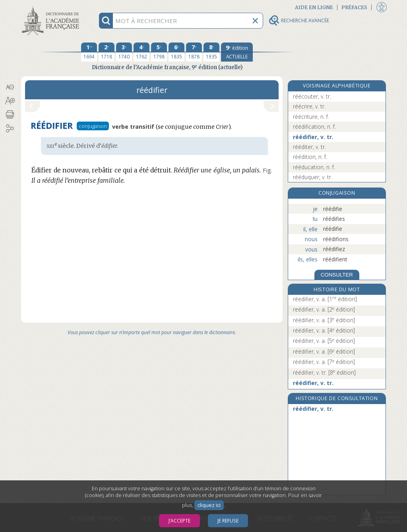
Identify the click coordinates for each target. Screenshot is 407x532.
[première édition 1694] (89, 52)
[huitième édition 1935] (211, 52)
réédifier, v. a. (324, 320)
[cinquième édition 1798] (159, 52)
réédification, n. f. (314, 127)
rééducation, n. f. (314, 167)
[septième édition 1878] (194, 52)
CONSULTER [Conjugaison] (337, 275)
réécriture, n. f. (311, 117)
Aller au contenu (52, 7)
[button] (10, 87)
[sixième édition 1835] (176, 52)
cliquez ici (209, 505)
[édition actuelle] (237, 52)
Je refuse (228, 521)
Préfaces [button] (354, 7)
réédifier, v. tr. (313, 137)
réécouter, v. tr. (312, 96)
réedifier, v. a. (325, 299)
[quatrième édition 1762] (141, 52)
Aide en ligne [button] (314, 7)
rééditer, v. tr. (309, 147)
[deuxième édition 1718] (107, 52)
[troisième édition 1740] (124, 52)
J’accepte (179, 521)
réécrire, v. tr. (309, 106)
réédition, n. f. (310, 157)
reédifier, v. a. (324, 309)
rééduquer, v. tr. (313, 177)
